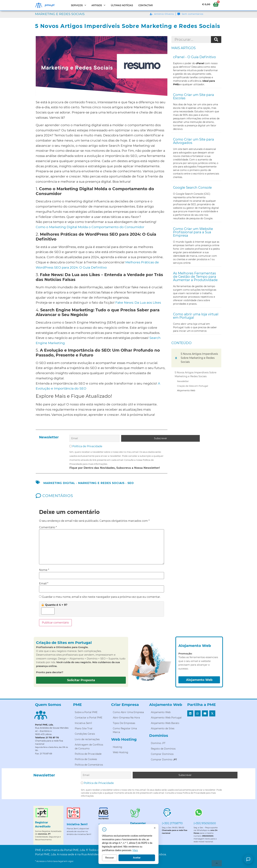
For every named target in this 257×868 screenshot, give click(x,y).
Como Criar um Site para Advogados (194, 141)
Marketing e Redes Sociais (60, 14)
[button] (176, 358)
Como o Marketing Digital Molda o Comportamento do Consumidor (90, 227)
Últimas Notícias (122, 5)
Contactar (146, 5)
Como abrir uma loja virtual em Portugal (196, 316)
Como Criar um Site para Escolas (194, 96)
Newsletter (183, 381)
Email (44, 583)
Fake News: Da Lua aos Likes (138, 302)
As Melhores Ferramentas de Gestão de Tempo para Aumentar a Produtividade (195, 277)
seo (131, 482)
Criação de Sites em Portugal (192, 386)
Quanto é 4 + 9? (54, 604)
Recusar (125, 859)
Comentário (48, 527)
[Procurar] (216, 40)
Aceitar (152, 859)
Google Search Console (192, 188)
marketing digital (59, 482)
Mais (151, 852)
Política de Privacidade (87, 445)
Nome (44, 569)
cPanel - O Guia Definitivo (195, 57)
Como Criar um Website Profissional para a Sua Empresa (193, 232)
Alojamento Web (186, 390)
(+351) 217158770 (172, 822)
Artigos (98, 5)
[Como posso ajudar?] (248, 859)
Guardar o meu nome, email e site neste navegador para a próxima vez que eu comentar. (101, 596)
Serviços (79, 5)
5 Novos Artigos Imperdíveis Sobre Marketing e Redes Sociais (196, 374)
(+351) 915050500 (205, 822)
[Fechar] (170, 830)
